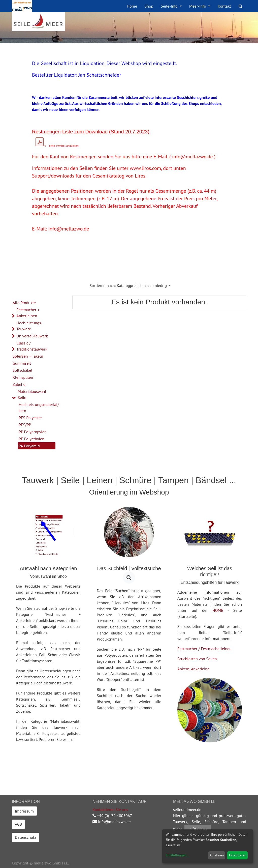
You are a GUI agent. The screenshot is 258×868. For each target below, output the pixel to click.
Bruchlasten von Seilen (197, 659)
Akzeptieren (237, 855)
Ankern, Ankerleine (193, 669)
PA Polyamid (29, 446)
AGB (18, 824)
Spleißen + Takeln (28, 356)
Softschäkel (22, 370)
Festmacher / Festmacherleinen (204, 649)
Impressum (24, 811)
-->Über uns (198, 829)
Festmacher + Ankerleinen (28, 313)
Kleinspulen (23, 377)
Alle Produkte (24, 303)
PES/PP (25, 425)
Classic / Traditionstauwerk (32, 346)
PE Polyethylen (31, 439)
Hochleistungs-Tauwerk (29, 326)
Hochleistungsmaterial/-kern (37, 408)
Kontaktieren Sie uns (110, 809)
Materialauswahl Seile (32, 394)
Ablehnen (217, 855)
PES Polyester (30, 418)
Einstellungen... (178, 855)
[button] (130, 285)
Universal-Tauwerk (32, 336)
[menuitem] (132, 6)
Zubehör (20, 384)
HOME (218, 610)
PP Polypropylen (33, 432)
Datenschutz (25, 837)
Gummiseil (22, 363)
